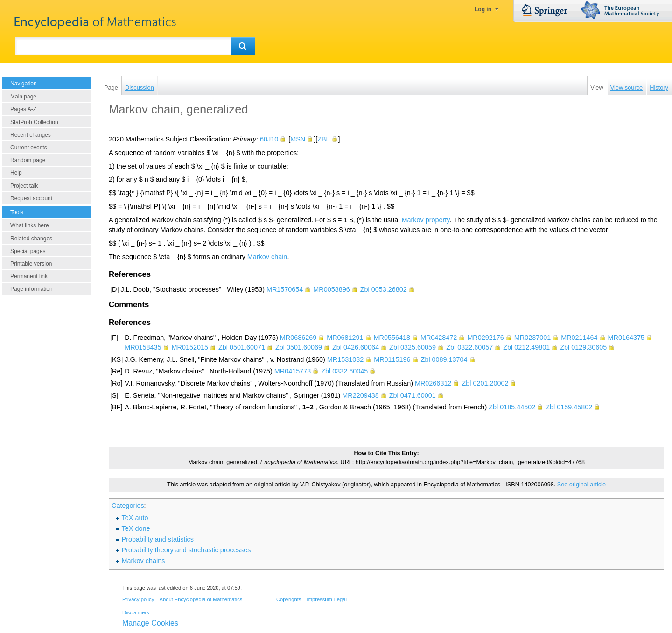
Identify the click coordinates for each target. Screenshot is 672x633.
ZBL (323, 139)
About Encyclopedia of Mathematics (201, 599)
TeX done (136, 528)
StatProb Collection (34, 122)
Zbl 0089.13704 (444, 359)
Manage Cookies (150, 623)
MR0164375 (626, 338)
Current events (29, 148)
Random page (28, 160)
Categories (128, 506)
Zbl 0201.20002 (485, 383)
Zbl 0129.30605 (583, 347)
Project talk (24, 186)
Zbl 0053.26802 (384, 289)
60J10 (269, 139)
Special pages (28, 251)
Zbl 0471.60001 (413, 395)
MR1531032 (345, 359)
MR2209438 (360, 395)
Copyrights (289, 599)
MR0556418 (392, 338)
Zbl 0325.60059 (413, 347)
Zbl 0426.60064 (356, 347)
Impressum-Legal (327, 599)
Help (16, 173)
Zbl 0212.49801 (526, 347)
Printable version (31, 264)
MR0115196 (392, 359)
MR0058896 (331, 289)
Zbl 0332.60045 (344, 371)
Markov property (426, 220)
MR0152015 (190, 347)
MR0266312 (433, 383)
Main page (23, 97)
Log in (483, 9)
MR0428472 (439, 338)
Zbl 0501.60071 (242, 347)
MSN (298, 139)
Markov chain (267, 257)
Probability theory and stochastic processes (186, 550)
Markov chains (143, 561)
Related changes (31, 239)
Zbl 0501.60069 (299, 347)
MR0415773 (293, 371)
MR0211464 (579, 338)
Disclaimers (136, 612)
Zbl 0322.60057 (469, 347)
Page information (31, 289)
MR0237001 (532, 338)
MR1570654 (285, 289)
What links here (30, 225)
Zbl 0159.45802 (569, 407)
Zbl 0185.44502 (512, 407)
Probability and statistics (158, 539)
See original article (581, 485)
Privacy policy (138, 599)
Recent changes (31, 135)
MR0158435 (143, 347)
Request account (31, 198)
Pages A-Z (23, 109)
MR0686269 (298, 338)
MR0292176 (485, 338)
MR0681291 (345, 338)
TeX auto (135, 518)
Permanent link (29, 276)
